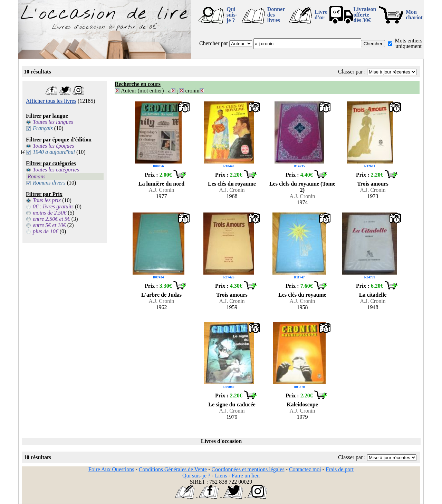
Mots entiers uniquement (409, 43)
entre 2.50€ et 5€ (51, 219)
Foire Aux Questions (111, 469)
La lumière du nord (162, 184)
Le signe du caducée (232, 404)
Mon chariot (414, 15)
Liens (221, 476)
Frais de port (340, 469)
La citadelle (373, 295)
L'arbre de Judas (161, 295)
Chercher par (214, 43)
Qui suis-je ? (232, 15)
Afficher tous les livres (51, 101)
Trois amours (373, 184)
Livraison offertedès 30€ (365, 15)
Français (43, 128)
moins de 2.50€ (50, 213)
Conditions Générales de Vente (173, 469)
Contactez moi (305, 469)
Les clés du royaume (232, 184)
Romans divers (49, 183)
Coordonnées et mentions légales (248, 469)
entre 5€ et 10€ (49, 225)
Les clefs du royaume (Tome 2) (302, 187)
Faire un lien (246, 476)
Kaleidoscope (302, 404)
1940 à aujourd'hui (54, 152)
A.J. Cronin (161, 190)
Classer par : (352, 72)
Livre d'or (321, 15)
